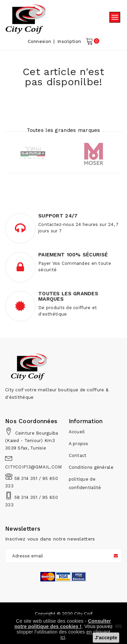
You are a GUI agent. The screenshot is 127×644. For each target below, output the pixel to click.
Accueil (77, 432)
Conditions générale (91, 467)
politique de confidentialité (85, 483)
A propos (79, 444)
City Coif (83, 614)
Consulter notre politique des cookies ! (63, 624)
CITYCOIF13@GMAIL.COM (34, 467)
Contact (78, 455)
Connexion (40, 41)
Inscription (69, 41)
